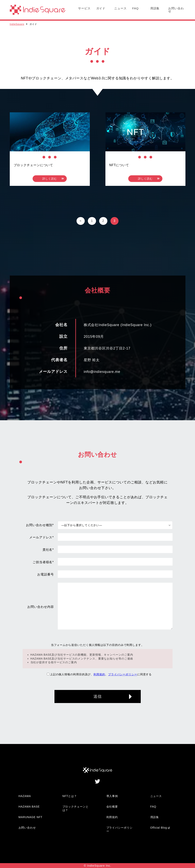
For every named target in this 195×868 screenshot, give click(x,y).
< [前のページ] (81, 221)
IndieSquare (17, 24)
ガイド (101, 8)
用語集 (155, 8)
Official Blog (159, 828)
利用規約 (99, 674)
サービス (84, 8)
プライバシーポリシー (123, 674)
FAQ (135, 8)
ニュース (120, 8)
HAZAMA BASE (29, 807)
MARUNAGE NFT (31, 817)
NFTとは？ (70, 796)
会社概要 (112, 807)
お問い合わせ (176, 10)
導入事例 (112, 796)
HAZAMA (25, 796)
